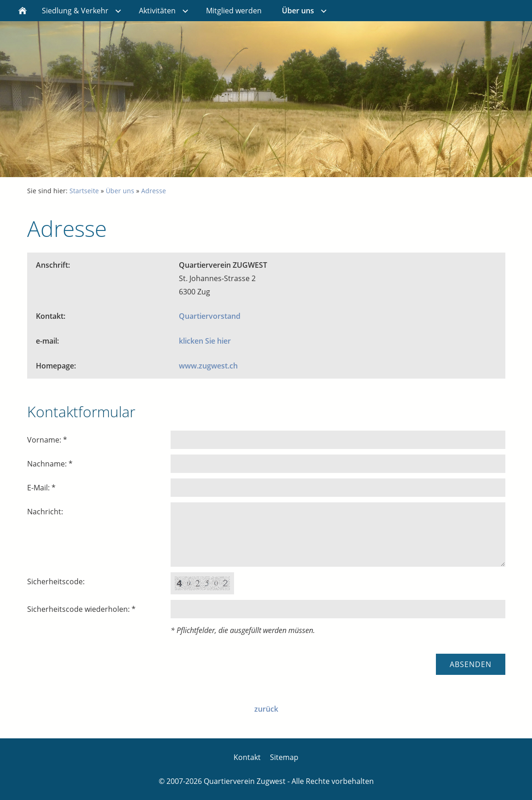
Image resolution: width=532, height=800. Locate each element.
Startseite (84, 191)
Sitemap (284, 757)
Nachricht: (45, 512)
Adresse (154, 191)
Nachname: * (50, 464)
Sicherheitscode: (56, 581)
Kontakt (247, 757)
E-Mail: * (41, 488)
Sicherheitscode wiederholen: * (81, 609)
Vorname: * (47, 440)
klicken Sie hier (205, 341)
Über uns (120, 191)
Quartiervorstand (210, 316)
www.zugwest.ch (208, 366)
